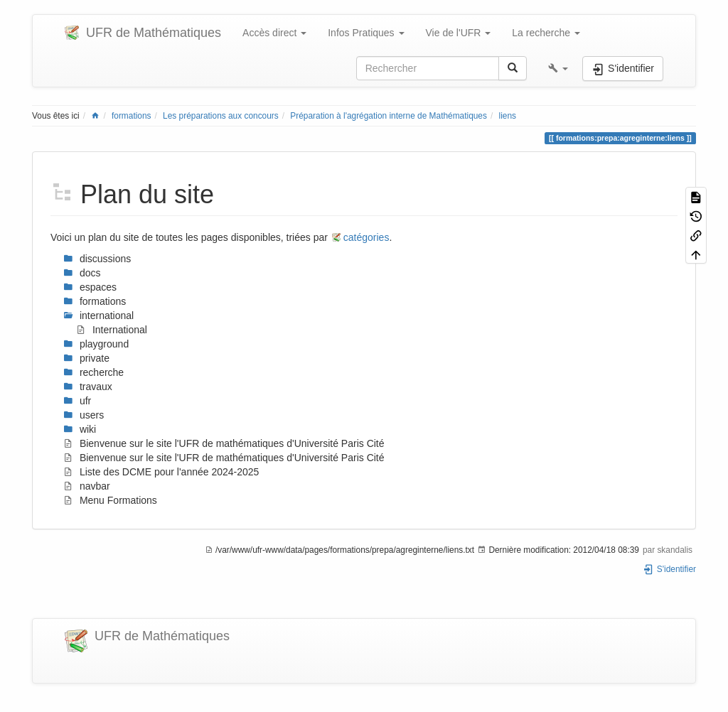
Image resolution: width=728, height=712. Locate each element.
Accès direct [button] (274, 33)
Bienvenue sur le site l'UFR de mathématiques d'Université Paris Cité (224, 443)
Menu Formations (110, 500)
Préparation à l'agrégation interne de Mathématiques (389, 116)
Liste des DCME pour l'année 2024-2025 (161, 472)
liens (508, 116)
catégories (366, 237)
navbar (87, 486)
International (112, 330)
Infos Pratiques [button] (366, 33)
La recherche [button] (546, 33)
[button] (558, 68)
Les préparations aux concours (221, 116)
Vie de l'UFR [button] (459, 33)
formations (132, 116)
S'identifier (669, 569)
